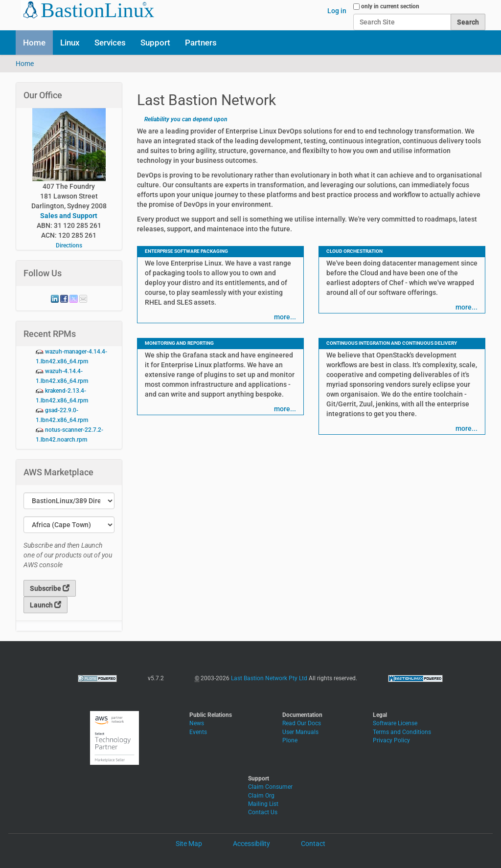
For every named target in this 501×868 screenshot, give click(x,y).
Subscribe (50, 588)
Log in (337, 11)
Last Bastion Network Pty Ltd (269, 678)
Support (155, 43)
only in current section (390, 6)
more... (285, 317)
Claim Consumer (270, 787)
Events (198, 732)
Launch (46, 605)
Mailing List (263, 804)
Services (110, 43)
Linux (70, 43)
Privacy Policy (391, 740)
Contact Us (263, 812)
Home (34, 43)
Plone (290, 740)
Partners (201, 43)
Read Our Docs (302, 723)
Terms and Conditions (402, 732)
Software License (395, 723)
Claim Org (261, 796)
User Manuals (300, 732)
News (197, 723)
